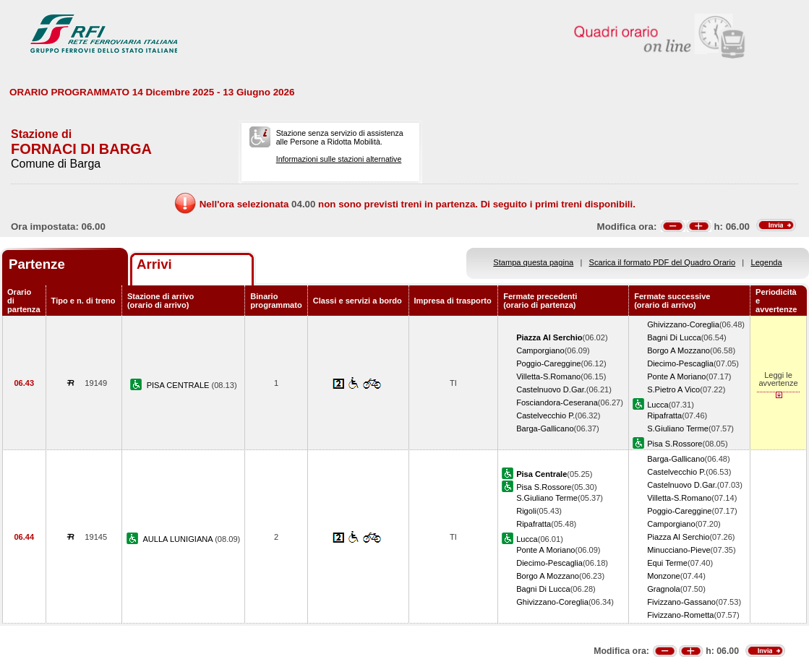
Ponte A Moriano (676, 376)
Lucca (658, 405)
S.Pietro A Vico (673, 389)
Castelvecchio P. (545, 415)
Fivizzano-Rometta (680, 615)
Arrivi (154, 264)
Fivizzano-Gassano (681, 602)
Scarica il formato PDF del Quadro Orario (663, 262)
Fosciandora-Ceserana (557, 402)
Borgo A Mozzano (679, 350)
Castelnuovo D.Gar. (551, 389)
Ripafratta (664, 415)
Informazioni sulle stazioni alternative (339, 159)
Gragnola (664, 589)
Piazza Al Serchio (678, 537)
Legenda (767, 262)
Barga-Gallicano (545, 428)
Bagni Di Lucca (674, 337)
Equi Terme (667, 563)
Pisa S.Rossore (675, 444)
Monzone (664, 576)
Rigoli (526, 511)
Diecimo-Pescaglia (680, 363)
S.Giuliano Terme (678, 428)
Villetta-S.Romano (548, 376)
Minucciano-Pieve (679, 550)
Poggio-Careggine (548, 363)
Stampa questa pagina (533, 262)
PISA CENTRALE (179, 385)
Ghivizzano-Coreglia (683, 324)
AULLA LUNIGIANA (179, 539)
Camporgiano (540, 350)
